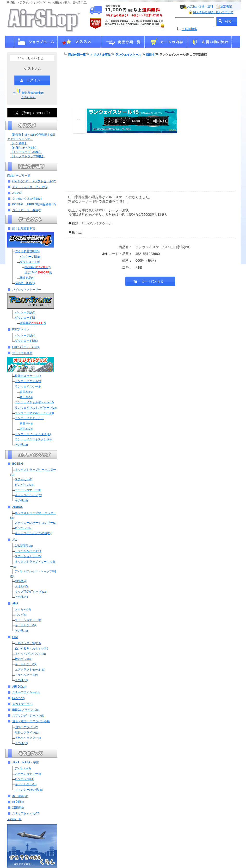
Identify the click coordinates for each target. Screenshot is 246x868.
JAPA (17, 193)
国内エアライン (26, 727)
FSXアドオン (21, 329)
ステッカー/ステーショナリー (36, 523)
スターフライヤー (26, 692)
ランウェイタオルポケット (34, 402)
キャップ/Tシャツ (28, 495)
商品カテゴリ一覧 (19, 176)
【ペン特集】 (19, 143)
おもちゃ (23, 609)
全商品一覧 (14, 819)
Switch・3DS (25, 283)
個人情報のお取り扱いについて (213, 12)
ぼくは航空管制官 (24, 228)
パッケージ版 (31, 257)
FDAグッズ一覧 (28, 643)
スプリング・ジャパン (28, 716)
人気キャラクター (29, 738)
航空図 (18, 802)
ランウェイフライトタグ (33, 434)
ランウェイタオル (29, 381)
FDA (15, 637)
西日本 (26, 397)
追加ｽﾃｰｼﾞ (38, 272)
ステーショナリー (29, 490)
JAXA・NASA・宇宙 (26, 762)
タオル (21, 586)
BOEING (18, 464)
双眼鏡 (18, 808)
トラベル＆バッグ (29, 551)
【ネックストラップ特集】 (27, 156)
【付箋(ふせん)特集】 (24, 148)
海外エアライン (27, 733)
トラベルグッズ (26, 675)
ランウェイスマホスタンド (34, 439)
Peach (18, 698)
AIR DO (19, 687)
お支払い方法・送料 (200, 6)
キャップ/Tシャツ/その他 (33, 533)
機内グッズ (24, 659)
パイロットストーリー (27, 290)
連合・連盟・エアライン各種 (31, 721)
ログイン (31, 80)
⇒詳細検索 (189, 29)
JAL (15, 540)
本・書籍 (20, 796)
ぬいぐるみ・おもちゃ (31, 648)
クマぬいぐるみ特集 (27, 199)
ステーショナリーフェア (30, 187)
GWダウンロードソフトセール (34, 181)
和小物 (21, 581)
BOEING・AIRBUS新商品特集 (34, 204)
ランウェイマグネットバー (34, 413)
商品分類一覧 (77, 55)
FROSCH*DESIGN (26, 347)
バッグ (21, 615)
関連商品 (27, 278)
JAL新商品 (24, 546)
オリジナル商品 (22, 353)
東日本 (26, 392)
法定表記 (226, 6)
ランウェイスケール (28, 386)
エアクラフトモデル (30, 670)
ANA (15, 603)
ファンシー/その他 (29, 790)
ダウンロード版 (30, 262)
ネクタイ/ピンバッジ (30, 654)
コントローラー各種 (27, 210)
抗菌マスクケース (28, 376)
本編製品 (37, 267)
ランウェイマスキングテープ (36, 408)
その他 (21, 445)
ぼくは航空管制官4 (27, 251)
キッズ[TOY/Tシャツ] (31, 592)
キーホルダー (26, 625)
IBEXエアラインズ (26, 710)
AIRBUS (18, 507)
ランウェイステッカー (29, 418)
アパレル (23, 768)
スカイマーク (22, 704)
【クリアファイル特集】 (26, 152)
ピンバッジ (24, 485)
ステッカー (24, 479)
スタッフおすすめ (26, 813)
